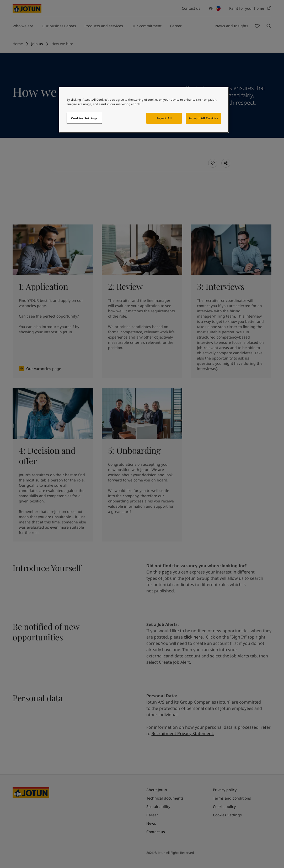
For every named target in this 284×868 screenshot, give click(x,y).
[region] (144, 110)
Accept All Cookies (203, 118)
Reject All (164, 118)
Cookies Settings (84, 118)
